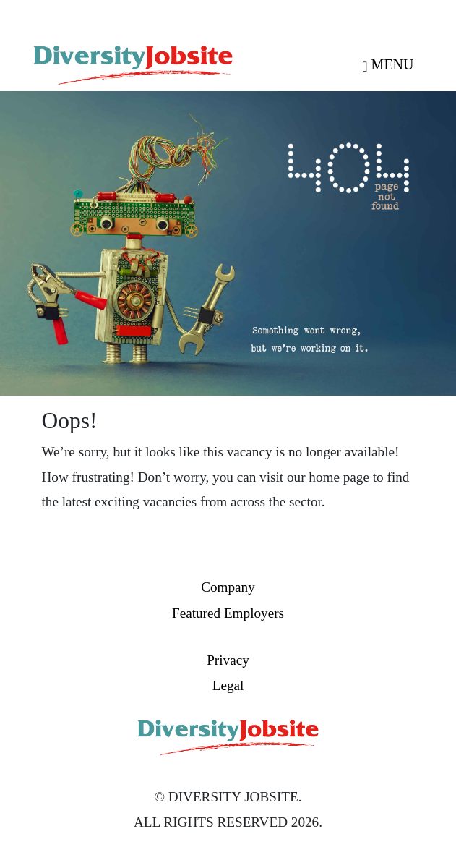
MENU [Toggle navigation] (388, 64)
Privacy (228, 660)
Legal (228, 685)
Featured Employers (228, 613)
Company (228, 587)
